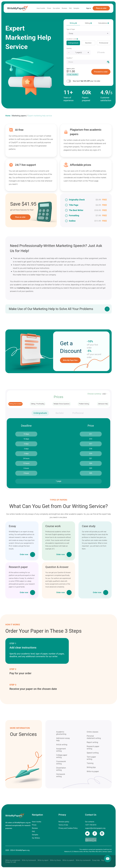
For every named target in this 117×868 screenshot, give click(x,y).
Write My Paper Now (70, 360)
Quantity (69, 48)
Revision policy (64, 822)
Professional (104, 43)
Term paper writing (91, 758)
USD (104, 394)
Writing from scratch (15, 404)
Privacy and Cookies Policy (68, 828)
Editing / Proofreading (38, 404)
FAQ (70, 8)
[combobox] (88, 33)
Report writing (92, 742)
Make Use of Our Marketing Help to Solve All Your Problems (51, 309)
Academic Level (72, 39)
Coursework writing (61, 763)
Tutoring (90, 763)
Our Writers (36, 838)
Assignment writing (61, 750)
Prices (49, 8)
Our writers (56, 8)
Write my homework (29, 860)
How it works (41, 8)
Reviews (64, 8)
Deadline (70, 58)
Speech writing (93, 753)
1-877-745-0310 (91, 825)
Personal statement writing (94, 737)
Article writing (62, 745)
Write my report (43, 860)
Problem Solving (84, 404)
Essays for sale (11, 862)
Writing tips (91, 767)
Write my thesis (55, 860)
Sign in (89, 8)
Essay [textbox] (71, 33)
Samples (76, 8)
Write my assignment (13, 860)
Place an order (101, 8)
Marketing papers (19, 116)
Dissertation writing (61, 769)
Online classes (92, 732)
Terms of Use (63, 825)
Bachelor (88, 43)
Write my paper (93, 771)
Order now (24, 554)
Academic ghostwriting (61, 733)
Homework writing (61, 775)
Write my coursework (83, 860)
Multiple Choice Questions (62, 404)
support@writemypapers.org (95, 828)
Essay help (96, 860)
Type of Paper (71, 29)
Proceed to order (101, 72)
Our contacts (90, 822)
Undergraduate (73, 43)
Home (8, 116)
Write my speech (68, 860)
